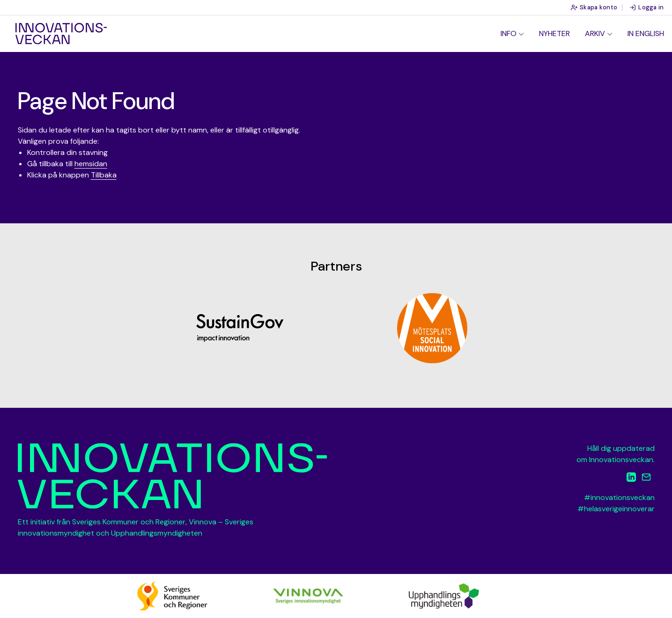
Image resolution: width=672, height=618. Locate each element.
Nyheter (554, 33)
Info (509, 33)
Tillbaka (104, 175)
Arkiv (595, 33)
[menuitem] (512, 34)
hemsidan (91, 164)
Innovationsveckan (61, 34)
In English (646, 33)
